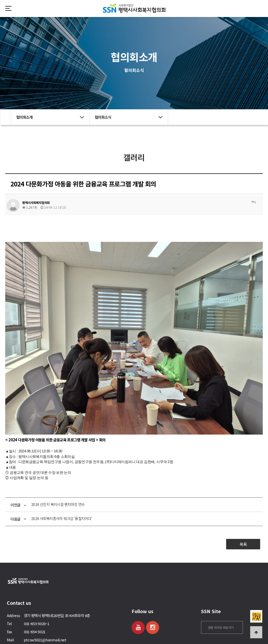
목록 (243, 515)
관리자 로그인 (22, 635)
